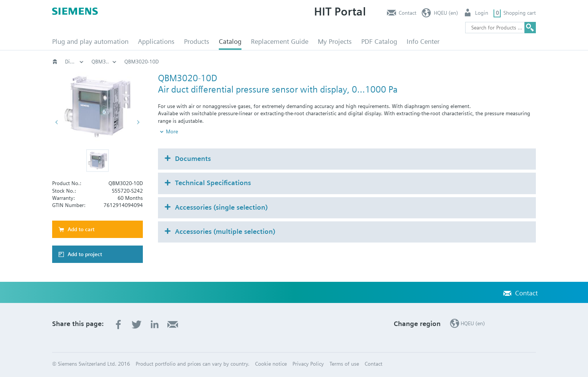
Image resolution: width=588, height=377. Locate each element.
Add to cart (81, 229)
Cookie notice (271, 364)
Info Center (423, 41)
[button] (97, 161)
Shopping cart (520, 13)
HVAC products (82, 62)
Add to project (85, 254)
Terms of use (344, 364)
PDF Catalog (379, 41)
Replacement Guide (280, 41)
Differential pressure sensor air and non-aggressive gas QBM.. (338, 62)
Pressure (242, 62)
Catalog (230, 41)
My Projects (335, 41)
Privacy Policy (308, 364)
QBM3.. (434, 62)
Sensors (208, 62)
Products (197, 41)
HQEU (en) (446, 13)
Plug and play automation (90, 41)
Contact (408, 13)
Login (482, 13)
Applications (156, 41)
